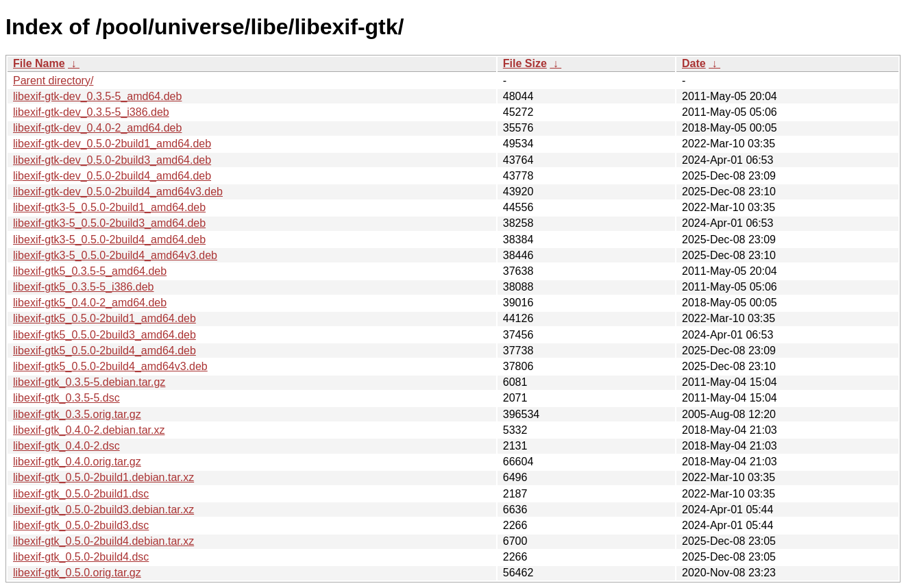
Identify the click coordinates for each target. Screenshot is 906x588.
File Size (525, 63)
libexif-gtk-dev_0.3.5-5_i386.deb (91, 112)
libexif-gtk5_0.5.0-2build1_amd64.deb (105, 318)
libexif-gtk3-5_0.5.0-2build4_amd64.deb (109, 240)
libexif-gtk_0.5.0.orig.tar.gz (77, 573)
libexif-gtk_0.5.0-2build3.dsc (81, 525)
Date (694, 63)
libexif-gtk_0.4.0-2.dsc (66, 446)
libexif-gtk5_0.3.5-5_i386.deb (83, 287)
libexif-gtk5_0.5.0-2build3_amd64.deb (105, 335)
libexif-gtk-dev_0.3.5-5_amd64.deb (97, 96)
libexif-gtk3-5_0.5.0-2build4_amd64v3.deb (115, 255)
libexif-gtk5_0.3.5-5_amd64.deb (90, 271)
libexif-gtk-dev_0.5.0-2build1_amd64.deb (112, 144)
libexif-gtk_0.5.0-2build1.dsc (81, 494)
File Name (39, 63)
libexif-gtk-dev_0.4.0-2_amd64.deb (97, 128)
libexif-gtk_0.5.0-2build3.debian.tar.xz (103, 510)
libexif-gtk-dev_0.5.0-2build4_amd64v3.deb (118, 192)
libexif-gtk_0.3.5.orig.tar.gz (77, 414)
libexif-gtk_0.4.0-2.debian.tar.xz (89, 430)
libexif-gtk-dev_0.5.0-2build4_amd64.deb (112, 176)
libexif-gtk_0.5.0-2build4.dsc (81, 557)
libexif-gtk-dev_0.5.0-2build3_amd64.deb (112, 160)
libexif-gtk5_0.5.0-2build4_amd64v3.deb (110, 366)
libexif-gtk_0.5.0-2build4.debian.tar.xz (103, 541)
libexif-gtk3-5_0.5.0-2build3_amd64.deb (109, 223)
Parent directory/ (53, 81)
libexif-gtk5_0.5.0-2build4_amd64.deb (105, 351)
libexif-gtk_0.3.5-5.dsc (66, 398)
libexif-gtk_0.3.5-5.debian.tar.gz (89, 382)
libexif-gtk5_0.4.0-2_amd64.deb (90, 303)
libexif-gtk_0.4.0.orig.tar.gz (77, 462)
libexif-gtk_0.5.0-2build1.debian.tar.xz (103, 477)
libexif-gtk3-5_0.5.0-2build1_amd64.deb (109, 207)
